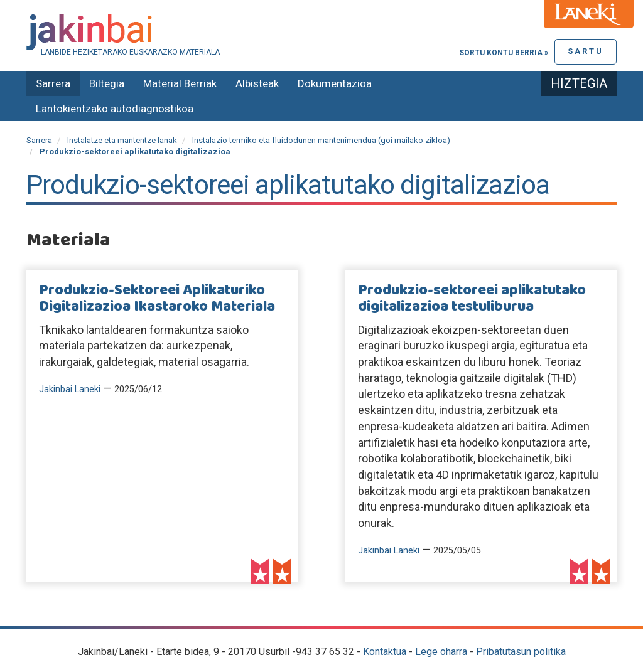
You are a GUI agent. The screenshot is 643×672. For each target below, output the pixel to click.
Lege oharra (441, 652)
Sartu (586, 51)
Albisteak (257, 83)
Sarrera (53, 83)
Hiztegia (579, 83)
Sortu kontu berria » (504, 53)
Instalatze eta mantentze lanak (122, 140)
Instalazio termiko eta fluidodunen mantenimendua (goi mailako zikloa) (321, 140)
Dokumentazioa (335, 83)
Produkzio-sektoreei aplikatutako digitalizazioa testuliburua (472, 299)
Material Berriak (180, 83)
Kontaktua (385, 652)
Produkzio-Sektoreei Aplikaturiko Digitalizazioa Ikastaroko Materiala (157, 299)
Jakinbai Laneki (70, 389)
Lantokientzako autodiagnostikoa (115, 109)
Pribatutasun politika (521, 652)
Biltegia (107, 83)
